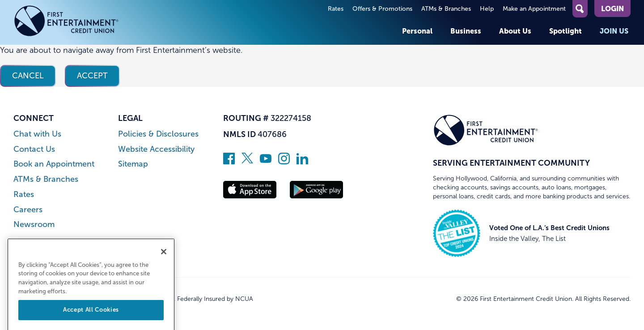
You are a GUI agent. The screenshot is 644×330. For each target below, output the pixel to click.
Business (466, 31)
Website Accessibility (156, 149)
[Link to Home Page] (66, 22)
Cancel (28, 76)
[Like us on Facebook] (229, 162)
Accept (92, 76)
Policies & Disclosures (158, 134)
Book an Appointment (54, 164)
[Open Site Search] (580, 9)
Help (487, 9)
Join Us (614, 31)
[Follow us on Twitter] (247, 162)
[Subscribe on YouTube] (266, 162)
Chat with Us (37, 134)
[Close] (164, 262)
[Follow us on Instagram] (284, 162)
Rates (336, 9)
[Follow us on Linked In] (302, 162)
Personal (417, 31)
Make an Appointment (534, 9)
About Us (515, 31)
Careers (28, 210)
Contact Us (34, 149)
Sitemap (133, 164)
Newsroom (34, 225)
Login (612, 9)
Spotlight (566, 31)
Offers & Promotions (382, 9)
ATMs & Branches (446, 9)
